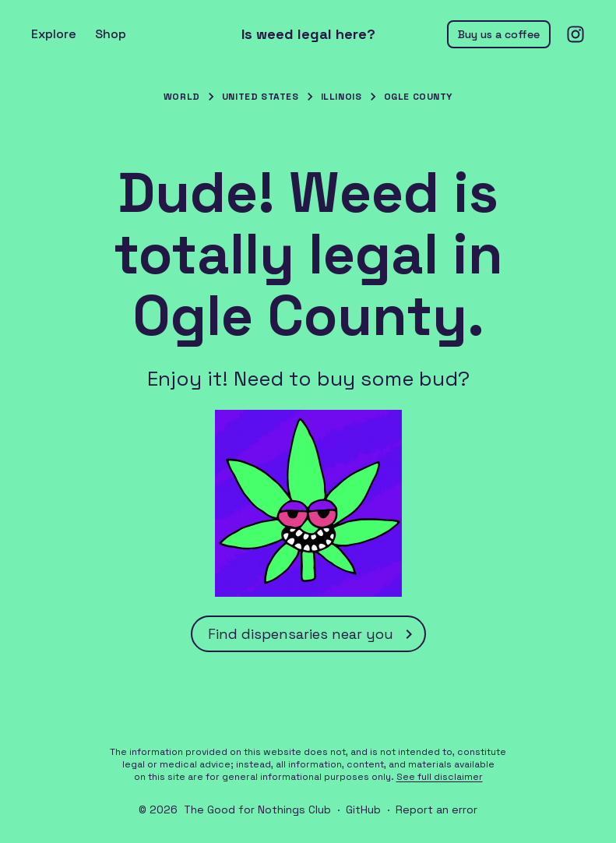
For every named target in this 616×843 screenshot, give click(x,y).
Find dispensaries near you (313, 634)
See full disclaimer (440, 777)
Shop (111, 34)
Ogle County (419, 97)
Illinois (341, 97)
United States (260, 97)
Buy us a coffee (499, 34)
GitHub (363, 809)
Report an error (436, 809)
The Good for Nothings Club (257, 809)
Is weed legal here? (308, 34)
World (182, 97)
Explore (54, 34)
